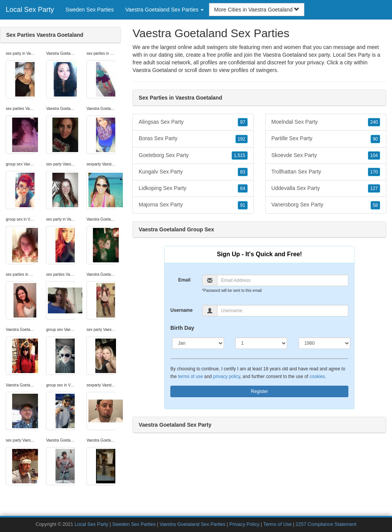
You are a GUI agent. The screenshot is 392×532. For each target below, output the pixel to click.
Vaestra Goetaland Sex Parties (193, 524)
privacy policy (227, 376)
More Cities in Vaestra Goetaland (257, 10)
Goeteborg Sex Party (193, 156)
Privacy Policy (244, 524)
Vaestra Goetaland (155, 70)
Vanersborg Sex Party (326, 205)
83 (243, 172)
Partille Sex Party (326, 139)
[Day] (261, 343)
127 (374, 188)
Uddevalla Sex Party (326, 188)
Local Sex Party (30, 10)
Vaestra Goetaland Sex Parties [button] (164, 10)
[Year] (324, 343)
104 (374, 156)
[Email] (283, 280)
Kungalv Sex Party (193, 172)
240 (374, 122)
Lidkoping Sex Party (193, 188)
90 (375, 139)
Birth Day (182, 328)
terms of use (190, 376)
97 (243, 122)
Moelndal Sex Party (326, 122)
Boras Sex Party (193, 139)
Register (259, 391)
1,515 (240, 156)
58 (375, 205)
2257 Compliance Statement (326, 524)
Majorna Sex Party (193, 205)
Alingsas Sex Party (193, 122)
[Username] (283, 311)
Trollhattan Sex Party (326, 172)
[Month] (198, 343)
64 (243, 188)
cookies (317, 376)
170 (374, 172)
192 (242, 139)
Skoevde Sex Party (326, 156)
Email (185, 280)
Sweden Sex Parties (90, 10)
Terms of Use (278, 524)
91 (243, 205)
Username (181, 310)
